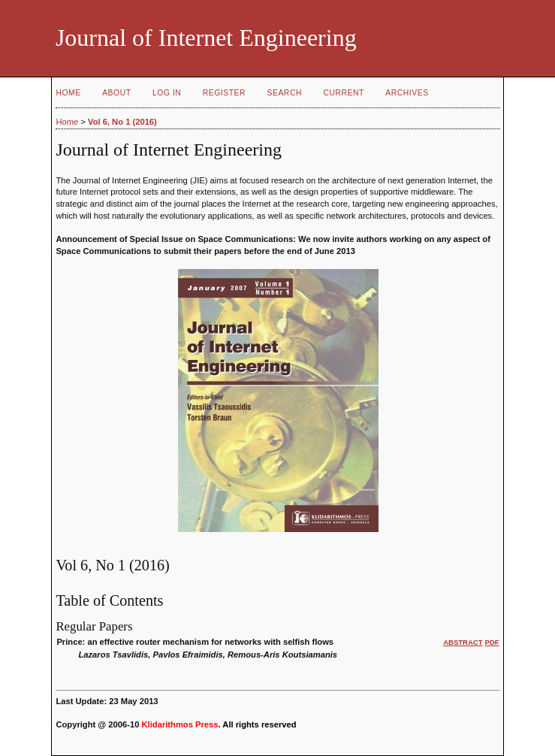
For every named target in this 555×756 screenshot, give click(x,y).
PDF (492, 642)
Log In (167, 93)
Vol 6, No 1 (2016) (122, 122)
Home (68, 93)
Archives (407, 93)
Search (285, 93)
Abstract (463, 642)
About (116, 93)
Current (343, 93)
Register (224, 93)
